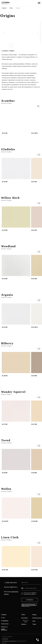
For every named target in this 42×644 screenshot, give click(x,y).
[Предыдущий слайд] (4, 33)
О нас (3, 618)
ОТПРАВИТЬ (30, 600)
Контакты (4, 630)
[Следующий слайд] (38, 33)
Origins (18, 8)
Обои (11, 8)
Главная (4, 8)
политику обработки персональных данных (29, 606)
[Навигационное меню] (39, 3)
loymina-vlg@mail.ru (11, 587)
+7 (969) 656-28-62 (10, 583)
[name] (31, 582)
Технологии (5, 624)
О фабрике (5, 621)
